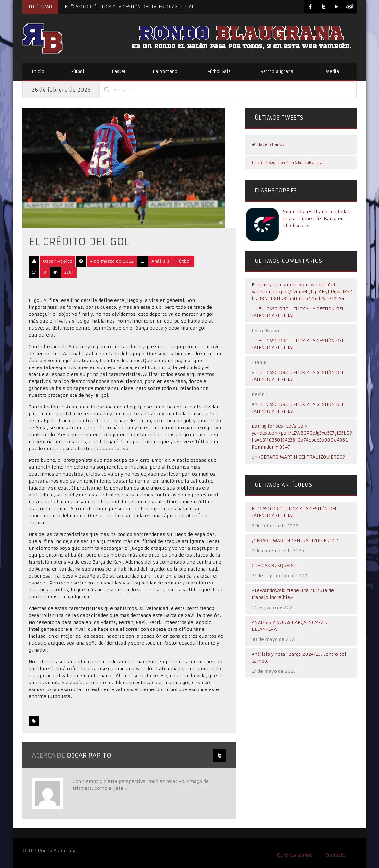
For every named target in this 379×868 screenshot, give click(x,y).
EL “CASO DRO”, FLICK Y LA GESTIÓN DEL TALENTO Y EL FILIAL (129, 7)
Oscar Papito (58, 261)
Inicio (38, 71)
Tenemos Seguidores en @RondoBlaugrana (289, 163)
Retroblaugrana (277, 71)
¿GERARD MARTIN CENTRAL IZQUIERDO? (302, 457)
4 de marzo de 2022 (112, 261)
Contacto (335, 855)
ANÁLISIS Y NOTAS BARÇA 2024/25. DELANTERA (289, 626)
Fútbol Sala (219, 71)
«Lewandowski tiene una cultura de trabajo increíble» (293, 594)
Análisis (160, 261)
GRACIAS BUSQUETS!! (274, 566)
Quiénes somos (295, 855)
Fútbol (78, 71)
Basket (119, 71)
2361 (69, 272)
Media (332, 71)
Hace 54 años (271, 145)
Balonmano (165, 71)
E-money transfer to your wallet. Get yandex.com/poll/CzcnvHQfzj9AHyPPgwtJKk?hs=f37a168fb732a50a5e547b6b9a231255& (302, 292)
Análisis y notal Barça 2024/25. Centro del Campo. (299, 658)
